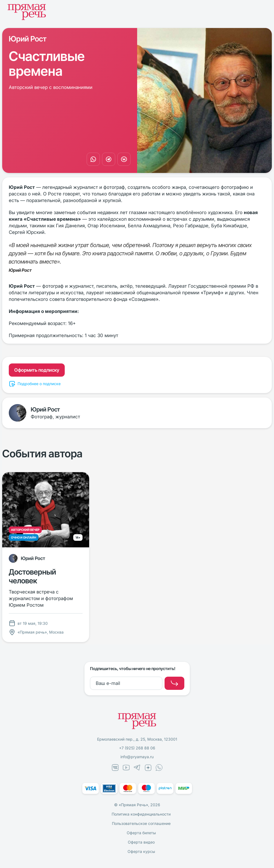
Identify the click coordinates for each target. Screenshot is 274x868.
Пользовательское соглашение (141, 823)
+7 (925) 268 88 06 (137, 748)
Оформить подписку (37, 370)
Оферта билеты (141, 833)
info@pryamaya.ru (137, 757)
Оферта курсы (141, 851)
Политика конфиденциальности (141, 814)
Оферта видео (141, 842)
